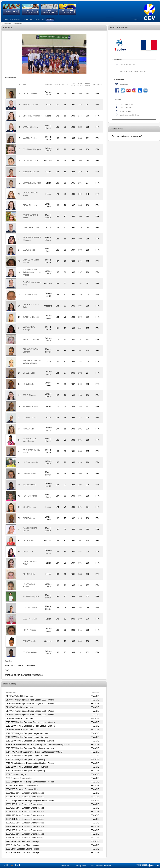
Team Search (7, 23)
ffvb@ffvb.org (126, 111)
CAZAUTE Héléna (31, 93)
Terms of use (65, 866)
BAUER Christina (30, 127)
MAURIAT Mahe (30, 619)
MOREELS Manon (31, 339)
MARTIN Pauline (30, 138)
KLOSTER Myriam (31, 596)
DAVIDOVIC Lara (30, 161)
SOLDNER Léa (29, 507)
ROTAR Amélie (29, 630)
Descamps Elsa (29, 474)
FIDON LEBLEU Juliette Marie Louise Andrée (32, 272)
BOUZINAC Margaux (32, 149)
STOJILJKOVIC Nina (32, 183)
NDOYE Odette (29, 485)
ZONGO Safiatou (30, 652)
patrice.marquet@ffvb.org (130, 115)
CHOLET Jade (29, 373)
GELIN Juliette (29, 574)
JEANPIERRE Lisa (31, 317)
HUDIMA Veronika (31, 462)
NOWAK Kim (28, 429)
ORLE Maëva (29, 541)
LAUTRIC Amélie (30, 608)
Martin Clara (28, 552)
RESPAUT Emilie (30, 406)
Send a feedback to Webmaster (101, 866)
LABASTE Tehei (30, 295)
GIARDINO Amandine (32, 116)
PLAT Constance (30, 496)
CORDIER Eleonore (31, 228)
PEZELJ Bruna (29, 395)
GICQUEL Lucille (30, 205)
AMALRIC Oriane (30, 105)
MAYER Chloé (29, 250)
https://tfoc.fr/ (125, 84)
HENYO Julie (28, 384)
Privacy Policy (81, 866)
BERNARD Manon (31, 172)
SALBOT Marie (29, 641)
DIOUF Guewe (29, 518)
